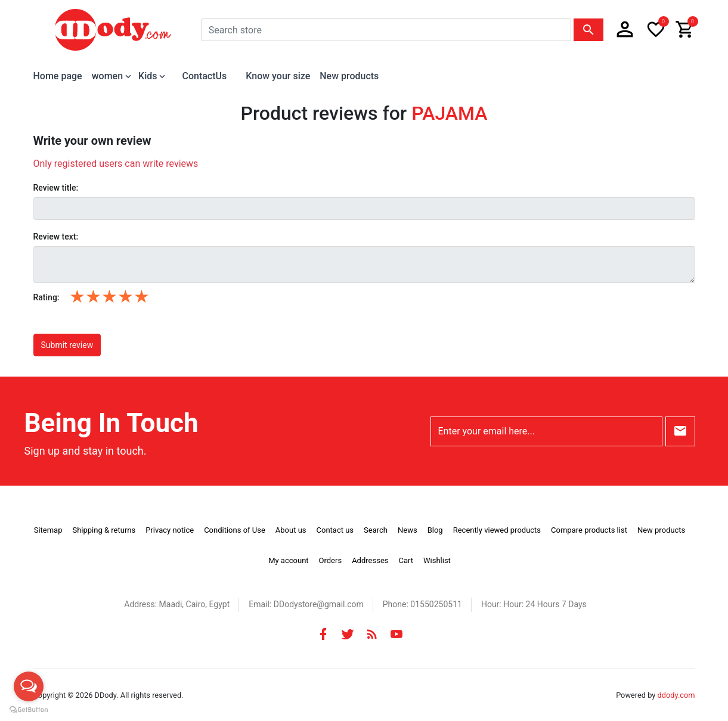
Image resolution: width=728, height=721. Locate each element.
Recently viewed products (497, 530)
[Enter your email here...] (546, 431)
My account (288, 560)
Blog (435, 530)
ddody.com (676, 695)
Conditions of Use (235, 530)
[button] (625, 30)
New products (349, 76)
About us (291, 530)
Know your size (278, 76)
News (408, 530)
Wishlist (437, 560)
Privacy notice (170, 530)
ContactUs (204, 76)
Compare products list (589, 530)
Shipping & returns (104, 530)
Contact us (335, 530)
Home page (58, 76)
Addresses (370, 560)
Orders (331, 560)
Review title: (56, 188)
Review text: (56, 237)
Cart (406, 560)
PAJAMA (449, 113)
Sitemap (48, 530)
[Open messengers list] (29, 686)
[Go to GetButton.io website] (29, 709)
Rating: (47, 297)
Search (376, 530)
